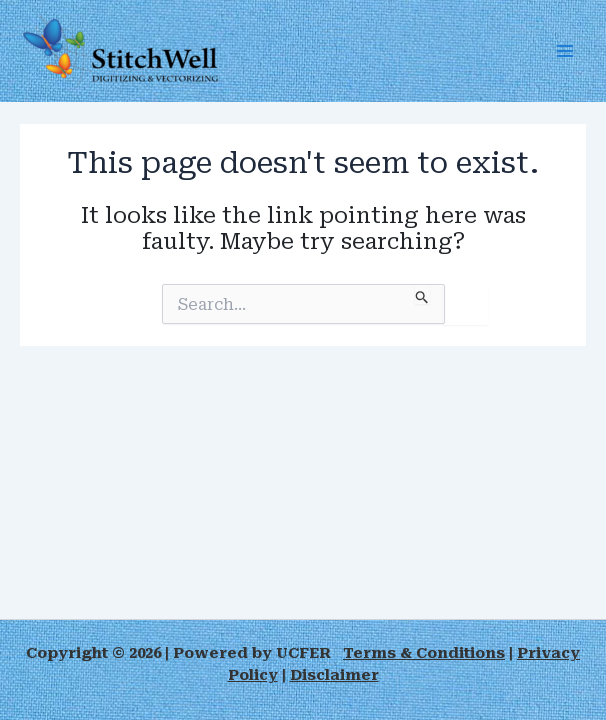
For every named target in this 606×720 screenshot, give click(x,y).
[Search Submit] (422, 294)
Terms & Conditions (424, 653)
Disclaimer (334, 675)
